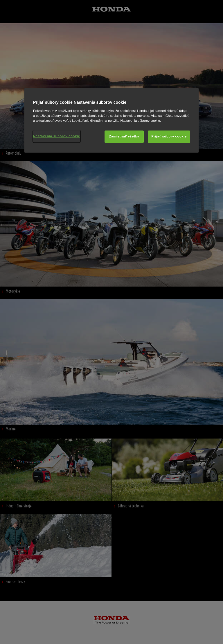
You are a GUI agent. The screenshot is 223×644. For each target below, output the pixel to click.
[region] (111, 121)
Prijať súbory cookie (169, 136)
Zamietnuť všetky (124, 136)
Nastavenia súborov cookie (57, 136)
